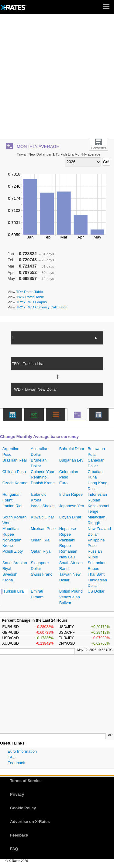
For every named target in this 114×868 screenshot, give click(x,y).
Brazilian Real (15, 460)
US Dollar (96, 591)
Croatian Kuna (95, 475)
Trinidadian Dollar (97, 583)
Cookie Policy (23, 808)
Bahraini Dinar (72, 449)
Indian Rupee (71, 494)
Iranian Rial (12, 506)
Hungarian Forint (12, 497)
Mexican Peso (43, 529)
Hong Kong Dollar (97, 486)
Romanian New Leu (68, 554)
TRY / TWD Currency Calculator (41, 307)
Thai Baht (96, 574)
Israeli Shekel (43, 506)
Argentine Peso (11, 452)
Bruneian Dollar (39, 463)
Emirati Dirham (37, 594)
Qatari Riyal (41, 551)
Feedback (16, 763)
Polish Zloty (13, 551)
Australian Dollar (40, 452)
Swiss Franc (41, 574)
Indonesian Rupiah (97, 497)
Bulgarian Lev (71, 460)
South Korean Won (15, 520)
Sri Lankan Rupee (97, 566)
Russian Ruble (95, 554)
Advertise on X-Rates (30, 822)
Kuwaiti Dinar (42, 517)
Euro (63, 483)
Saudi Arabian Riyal (15, 566)
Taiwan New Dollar (70, 577)
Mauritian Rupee (10, 531)
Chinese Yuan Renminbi (43, 475)
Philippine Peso (96, 543)
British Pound (71, 591)
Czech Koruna (15, 483)
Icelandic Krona (38, 497)
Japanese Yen (72, 506)
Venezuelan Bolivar (70, 600)
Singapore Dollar (40, 566)
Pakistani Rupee (67, 543)
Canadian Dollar (96, 463)
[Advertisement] (57, 78)
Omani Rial (40, 540)
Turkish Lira (14, 591)
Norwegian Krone (12, 543)
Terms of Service (26, 781)
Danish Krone (43, 483)
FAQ (12, 757)
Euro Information (22, 751)
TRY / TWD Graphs (31, 302)
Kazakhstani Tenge (98, 509)
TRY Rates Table (29, 292)
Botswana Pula (96, 452)
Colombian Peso (69, 475)
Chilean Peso (14, 472)
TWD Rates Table (30, 297)
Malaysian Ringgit (97, 520)
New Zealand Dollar (99, 531)
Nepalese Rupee (68, 531)
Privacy (17, 794)
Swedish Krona (10, 577)
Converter (98, 148)
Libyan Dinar (70, 517)
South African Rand (71, 566)
